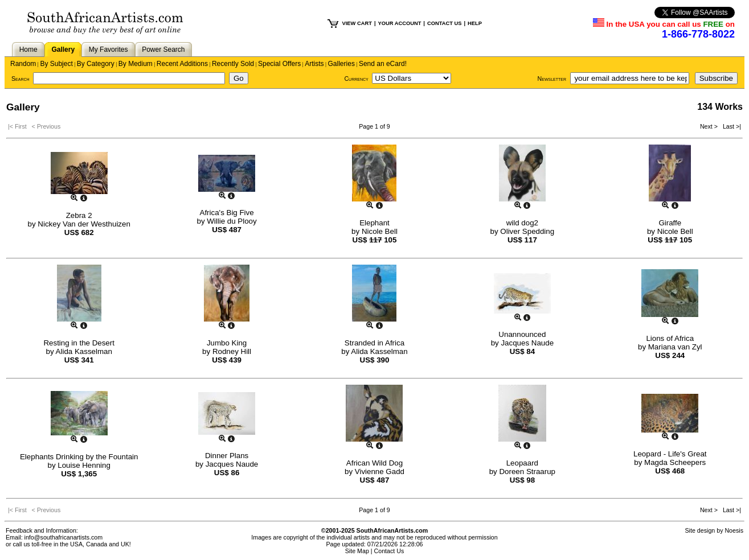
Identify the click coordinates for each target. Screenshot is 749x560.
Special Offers (279, 64)
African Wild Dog (375, 463)
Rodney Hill (232, 351)
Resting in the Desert (79, 343)
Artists (314, 64)
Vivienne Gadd (380, 472)
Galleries (341, 64)
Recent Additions (182, 64)
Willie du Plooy (232, 221)
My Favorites (109, 50)
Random (23, 64)
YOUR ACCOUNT (400, 23)
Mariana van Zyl (675, 347)
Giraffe (670, 223)
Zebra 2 (79, 215)
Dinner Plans (227, 456)
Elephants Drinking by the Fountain (79, 457)
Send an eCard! (383, 64)
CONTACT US (444, 23)
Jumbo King (227, 343)
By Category (96, 64)
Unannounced (522, 334)
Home (28, 50)
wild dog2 (522, 223)
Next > (710, 126)
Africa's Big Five (227, 213)
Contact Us (389, 551)
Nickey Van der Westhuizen (84, 224)
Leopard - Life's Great (670, 454)
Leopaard (522, 463)
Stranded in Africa (375, 343)
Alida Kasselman (84, 351)
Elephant (375, 223)
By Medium (136, 64)
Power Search (163, 50)
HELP (475, 23)
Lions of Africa (670, 338)
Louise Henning (84, 465)
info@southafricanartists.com (64, 537)
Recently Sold (233, 64)
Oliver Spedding (527, 231)
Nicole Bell (380, 231)
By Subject (56, 64)
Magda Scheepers (675, 462)
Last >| (730, 126)
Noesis (734, 530)
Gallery (63, 50)
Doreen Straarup (527, 472)
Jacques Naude (527, 343)
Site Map (357, 551)
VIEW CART (357, 23)
